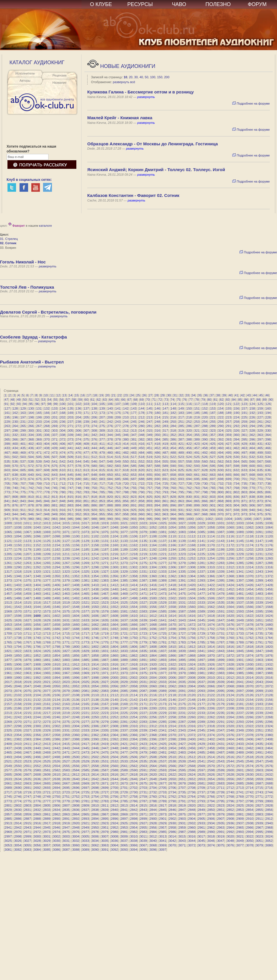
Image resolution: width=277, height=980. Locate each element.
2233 (201, 713)
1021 (124, 523)
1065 (8, 532)
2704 (153, 788)
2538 (172, 761)
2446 (95, 748)
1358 (134, 576)
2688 (269, 783)
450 (142, 448)
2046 (18, 686)
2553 (47, 766)
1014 (56, 523)
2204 (192, 708)
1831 (105, 651)
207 (102, 417)
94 (25, 404)
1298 (95, 567)
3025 (8, 841)
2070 (249, 686)
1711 (27, 633)
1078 (134, 532)
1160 (114, 545)
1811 (182, 647)
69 (142, 400)
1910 (56, 664)
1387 (143, 580)
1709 (8, 633)
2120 (192, 695)
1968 (76, 673)
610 (63, 470)
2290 (211, 722)
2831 (27, 810)
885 (86, 505)
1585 (163, 611)
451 (150, 448)
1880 (37, 660)
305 (70, 431)
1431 (27, 589)
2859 (27, 814)
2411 (27, 744)
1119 (259, 536)
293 (244, 426)
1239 (66, 558)
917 (70, 510)
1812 (192, 647)
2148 (192, 700)
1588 (192, 611)
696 (205, 479)
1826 (56, 651)
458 (205, 448)
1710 (18, 633)
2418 (95, 744)
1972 (114, 673)
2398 (172, 739)
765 (213, 488)
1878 (18, 660)
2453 (163, 748)
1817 (240, 647)
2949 (85, 828)
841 (7, 501)
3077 (240, 845)
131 (39, 408)
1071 (66, 532)
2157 (8, 704)
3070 (172, 845)
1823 (27, 651)
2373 (201, 735)
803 (244, 492)
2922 (95, 823)
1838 (172, 651)
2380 (269, 735)
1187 (105, 549)
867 (213, 501)
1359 (143, 576)
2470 (56, 752)
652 (126, 475)
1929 (240, 664)
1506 (211, 598)
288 (205, 426)
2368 (153, 735)
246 (142, 422)
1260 (269, 558)
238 (78, 422)
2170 (134, 704)
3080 (269, 845)
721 (134, 484)
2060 (153, 686)
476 (78, 453)
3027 (27, 841)
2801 (8, 805)
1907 (27, 664)
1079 (143, 532)
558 (189, 461)
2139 (105, 700)
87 (252, 400)
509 (70, 457)
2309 (124, 726)
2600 (230, 770)
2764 (192, 797)
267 (39, 426)
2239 (259, 713)
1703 (221, 629)
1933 (8, 669)
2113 (124, 695)
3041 (163, 841)
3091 (105, 850)
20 (131, 77)
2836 (76, 810)
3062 (95, 845)
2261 (201, 717)
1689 (85, 629)
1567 (259, 607)
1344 (269, 572)
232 (31, 422)
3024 (269, 836)
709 (39, 484)
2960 (192, 828)
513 (102, 457)
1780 (153, 642)
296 (268, 426)
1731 (221, 633)
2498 (56, 757)
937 (228, 510)
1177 (8, 549)
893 (150, 505)
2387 (66, 739)
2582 (56, 770)
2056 (114, 686)
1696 (153, 629)
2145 (163, 700)
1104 (114, 536)
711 (55, 484)
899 (197, 505)
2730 (134, 792)
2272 (37, 722)
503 (23, 457)
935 (213, 510)
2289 (201, 722)
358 (220, 435)
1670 (172, 625)
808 (15, 497)
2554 (56, 766)
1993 (47, 678)
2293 (240, 722)
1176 (269, 545)
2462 (249, 748)
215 (165, 417)
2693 (47, 788)
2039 (221, 682)
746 (63, 488)
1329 (124, 572)
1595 (259, 611)
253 (197, 422)
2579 (27, 770)
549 (118, 461)
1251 (182, 558)
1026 (172, 523)
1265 (47, 563)
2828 (269, 805)
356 (205, 435)
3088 (76, 850)
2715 (259, 788)
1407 (66, 585)
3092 (114, 850)
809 (23, 497)
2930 (172, 823)
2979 (105, 832)
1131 (105, 541)
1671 (182, 625)
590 (173, 466)
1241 (85, 558)
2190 (56, 708)
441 (70, 448)
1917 (124, 664)
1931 (259, 664)
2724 (76, 792)
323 (213, 431)
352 (173, 435)
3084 (37, 850)
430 (252, 444)
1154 (56, 545)
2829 (8, 810)
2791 (182, 801)
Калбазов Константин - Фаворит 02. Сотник (133, 195)
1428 (269, 585)
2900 (153, 819)
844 (31, 501)
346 (126, 435)
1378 (56, 580)
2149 (201, 700)
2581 (47, 770)
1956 (230, 669)
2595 (182, 770)
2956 (153, 828)
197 (23, 417)
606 (31, 470)
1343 (259, 572)
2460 (230, 748)
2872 (153, 814)
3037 (124, 841)
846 (47, 501)
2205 (201, 708)
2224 (114, 713)
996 (157, 519)
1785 (201, 642)
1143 (221, 541)
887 (102, 505)
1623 (259, 616)
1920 (153, 664)
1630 (56, 620)
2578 (18, 770)
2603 (259, 770)
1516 (37, 603)
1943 (105, 669)
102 (78, 404)
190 (236, 413)
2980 (114, 832)
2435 (259, 744)
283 (165, 426)
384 (157, 439)
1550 (95, 607)
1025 (163, 523)
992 (126, 519)
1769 (47, 642)
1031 (221, 523)
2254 (134, 717)
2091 (182, 691)
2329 (47, 730)
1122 (18, 541)
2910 (249, 819)
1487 (27, 598)
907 (260, 505)
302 (47, 431)
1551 (105, 607)
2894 (95, 819)
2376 (230, 735)
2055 (105, 686)
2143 (143, 700)
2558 (95, 766)
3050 (249, 841)
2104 (37, 695)
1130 (95, 541)
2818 (172, 805)
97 (43, 404)
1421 (201, 585)
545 (86, 461)
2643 (105, 779)
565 (244, 461)
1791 (259, 642)
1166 (172, 545)
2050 (56, 686)
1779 (143, 642)
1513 (8, 603)
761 (181, 488)
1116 (230, 536)
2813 (124, 805)
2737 (201, 792)
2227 (143, 713)
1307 (182, 567)
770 (252, 488)
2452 (153, 748)
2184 (269, 704)
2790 (172, 801)
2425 (163, 744)
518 (142, 457)
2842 (134, 810)
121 (228, 404)
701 (244, 479)
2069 (240, 686)
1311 (221, 567)
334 (31, 435)
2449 (124, 748)
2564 (153, 766)
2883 (259, 814)
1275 (143, 563)
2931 (182, 823)
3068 (153, 845)
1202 (249, 549)
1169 (201, 545)
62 (98, 400)
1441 (124, 589)
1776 (114, 642)
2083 (105, 691)
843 (23, 501)
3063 (105, 845)
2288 (192, 722)
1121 (8, 541)
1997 (85, 678)
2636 (37, 779)
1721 (124, 633)
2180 (230, 704)
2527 (66, 761)
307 (86, 431)
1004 (228, 519)
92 (12, 404)
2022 (56, 682)
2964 (230, 828)
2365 (124, 735)
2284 (153, 722)
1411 (105, 585)
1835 (143, 651)
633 (244, 470)
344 (110, 435)
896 (173, 505)
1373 (8, 580)
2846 (172, 810)
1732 (230, 633)
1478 (211, 594)
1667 (143, 625)
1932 (269, 664)
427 (228, 444)
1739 (27, 638)
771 (260, 488)
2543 (221, 761)
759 (165, 488)
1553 (124, 607)
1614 (172, 616)
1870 (211, 656)
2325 (8, 730)
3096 (153, 850)
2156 (269, 700)
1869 (201, 656)
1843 (221, 651)
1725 (163, 633)
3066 (134, 845)
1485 (8, 598)
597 (228, 466)
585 (134, 466)
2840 (114, 810)
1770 (56, 642)
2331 (66, 730)
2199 (143, 708)
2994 (249, 832)
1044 (76, 527)
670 (268, 475)
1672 (192, 625)
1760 (230, 638)
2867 (105, 814)
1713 (47, 633)
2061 (163, 686)
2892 (76, 819)
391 (213, 439)
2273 (47, 722)
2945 (47, 828)
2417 (85, 744)
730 (205, 484)
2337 (124, 730)
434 (15, 448)
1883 (66, 660)
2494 (18, 757)
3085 (47, 850)
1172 (230, 545)
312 (126, 431)
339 (70, 435)
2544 (230, 761)
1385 (124, 580)
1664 (114, 625)
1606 (95, 616)
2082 (95, 691)
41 (237, 395)
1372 (269, 576)
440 (63, 448)
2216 (37, 713)
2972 (37, 832)
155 (228, 408)
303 (55, 431)
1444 (153, 589)
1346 (18, 576)
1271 (105, 563)
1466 (95, 594)
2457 (201, 748)
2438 (18, 748)
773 (7, 492)
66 (123, 400)
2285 (163, 722)
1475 (182, 594)
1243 (105, 558)
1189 (124, 549)
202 (63, 417)
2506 (134, 757)
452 (157, 448)
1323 (66, 572)
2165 (85, 704)
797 (197, 492)
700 (236, 479)
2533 (124, 761)
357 (213, 435)
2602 (249, 770)
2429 (201, 744)
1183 (66, 549)
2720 (37, 792)
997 (165, 519)
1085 (201, 532)
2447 (105, 748)
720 (126, 484)
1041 (47, 527)
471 (39, 453)
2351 (259, 730)
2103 (27, 695)
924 (126, 510)
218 (189, 417)
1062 (249, 527)
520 (157, 457)
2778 (56, 801)
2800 (269, 801)
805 (260, 492)
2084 (114, 691)
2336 (114, 730)
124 (252, 404)
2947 (66, 828)
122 (237, 404)
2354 (18, 735)
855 (118, 501)
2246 (56, 717)
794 (173, 492)
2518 (249, 757)
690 (157, 479)
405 (55, 444)
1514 (18, 603)
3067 (143, 845)
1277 (163, 563)
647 (86, 475)
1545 (47, 607)
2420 (114, 744)
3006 (95, 836)
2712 (230, 788)
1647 (221, 620)
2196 (114, 708)
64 (111, 400)
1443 (143, 589)
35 (199, 395)
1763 (259, 638)
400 (15, 444)
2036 (192, 682)
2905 (201, 819)
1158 (95, 545)
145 (150, 408)
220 (205, 417)
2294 (249, 722)
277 (118, 426)
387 (181, 439)
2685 (240, 783)
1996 (76, 678)
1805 (124, 647)
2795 (221, 801)
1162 (134, 545)
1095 (27, 536)
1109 (163, 536)
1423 (221, 585)
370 (47, 439)
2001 (124, 678)
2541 (201, 761)
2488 (230, 752)
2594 (172, 770)
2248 (76, 717)
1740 (37, 638)
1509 (240, 598)
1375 (27, 580)
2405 (240, 739)
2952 (114, 828)
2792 (192, 801)
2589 (124, 770)
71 (154, 400)
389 (197, 439)
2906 (211, 819)
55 (55, 400)
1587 (182, 611)
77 (191, 400)
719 (118, 484)
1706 (249, 629)
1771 (66, 642)
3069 (163, 845)
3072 (192, 845)
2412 (37, 744)
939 (244, 510)
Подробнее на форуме (251, 103)
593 (197, 466)
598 (236, 466)
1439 (105, 589)
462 (236, 448)
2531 (105, 761)
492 (205, 453)
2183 (259, 704)
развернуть (146, 97)
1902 (249, 660)
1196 (192, 549)
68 (135, 400)
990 (110, 519)
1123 (27, 541)
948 (47, 514)
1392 (192, 580)
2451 (143, 748)
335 (39, 435)
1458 (18, 594)
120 (220, 404)
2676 (153, 783)
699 (228, 479)
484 (142, 453)
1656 (37, 625)
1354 (95, 576)
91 (6, 404)
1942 (95, 669)
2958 (172, 828)
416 (142, 444)
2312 (153, 726)
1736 (269, 633)
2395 (143, 739)
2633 (8, 779)
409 (86, 444)
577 (70, 466)
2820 (192, 805)
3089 (85, 850)
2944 (37, 828)
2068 (230, 686)
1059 (221, 527)
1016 (76, 523)
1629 (47, 620)
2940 (269, 823)
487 (165, 453)
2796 (230, 801)
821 (118, 497)
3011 (143, 836)
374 (78, 439)
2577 (8, 770)
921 (102, 510)
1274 (134, 563)
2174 (172, 704)
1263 (27, 563)
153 (213, 408)
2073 (8, 691)
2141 (124, 700)
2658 (249, 779)
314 (142, 431)
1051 (143, 527)
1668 (153, 625)
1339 (221, 572)
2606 (18, 774)
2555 (66, 766)
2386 (56, 739)
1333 (163, 572)
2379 (259, 735)
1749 (124, 638)
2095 (221, 691)
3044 (192, 841)
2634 (18, 779)
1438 (95, 589)
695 (197, 479)
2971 (27, 832)
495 (228, 453)
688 (142, 479)
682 (94, 479)
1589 (201, 611)
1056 (192, 527)
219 (197, 417)
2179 (221, 704)
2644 (114, 779)
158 (252, 408)
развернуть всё (124, 82)
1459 (27, 594)
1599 (27, 616)
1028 (192, 523)
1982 (211, 673)
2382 (18, 739)
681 (86, 479)
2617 (124, 774)
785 (102, 492)
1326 (95, 572)
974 (252, 514)
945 (23, 514)
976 (268, 514)
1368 (230, 576)
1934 (18, 669)
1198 (211, 549)
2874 (172, 814)
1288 (269, 563)
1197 (201, 549)
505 (39, 457)
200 (167, 77)
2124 (230, 695)
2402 (211, 739)
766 (220, 488)
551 (134, 461)
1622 (249, 616)
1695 (143, 629)
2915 (27, 823)
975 (260, 514)
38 (218, 395)
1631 (66, 620)
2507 (143, 757)
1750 (134, 638)
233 (39, 422)
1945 (124, 669)
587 (150, 466)
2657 (240, 779)
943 (7, 514)
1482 (249, 594)
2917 (47, 823)
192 (252, 413)
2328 (37, 730)
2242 (18, 717)
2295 (259, 722)
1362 (172, 576)
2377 (240, 735)
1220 (153, 554)
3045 (201, 841)
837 (244, 497)
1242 (95, 558)
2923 (105, 823)
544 (78, 461)
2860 (37, 814)
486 (157, 453)
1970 (95, 673)
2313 (163, 726)
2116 (153, 695)
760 (173, 488)
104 (94, 404)
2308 (114, 726)
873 (260, 501)
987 (86, 519)
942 (268, 510)
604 (15, 470)
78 (197, 400)
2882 (249, 814)
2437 (8, 748)
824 (142, 497)
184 (189, 413)
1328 (114, 572)
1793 (8, 647)
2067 (221, 686)
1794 (18, 647)
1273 (124, 563)
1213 (85, 554)
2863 (66, 814)
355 (197, 435)
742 (31, 488)
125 (260, 404)
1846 (249, 651)
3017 (201, 836)
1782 (172, 642)
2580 (37, 770)
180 (157, 413)
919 (86, 510)
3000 (37, 836)
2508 (153, 757)
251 (181, 422)
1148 (269, 541)
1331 (143, 572)
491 (197, 453)
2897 (124, 819)
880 (47, 505)
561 (213, 461)
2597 (201, 770)
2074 (18, 691)
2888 (37, 819)
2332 (76, 730)
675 (39, 479)
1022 (134, 523)
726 (173, 484)
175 (118, 413)
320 (189, 431)
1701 (201, 629)
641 (39, 475)
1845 (240, 651)
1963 (27, 673)
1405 (47, 585)
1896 (192, 660)
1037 (8, 527)
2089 (163, 691)
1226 (211, 554)
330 (268, 431)
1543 (27, 607)
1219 (143, 554)
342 (94, 435)
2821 (201, 805)
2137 (85, 700)
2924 (114, 823)
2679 (182, 783)
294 (252, 426)
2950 (95, 828)
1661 (85, 625)
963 (165, 514)
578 (78, 466)
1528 (153, 603)
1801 (85, 647)
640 (31, 475)
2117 (163, 695)
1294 (56, 567)
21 (113, 395)
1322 (56, 572)
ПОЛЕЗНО (218, 4)
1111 (182, 536)
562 (220, 461)
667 (244, 475)
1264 (37, 563)
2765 (201, 797)
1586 (172, 611)
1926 (211, 664)
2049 (47, 686)
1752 (153, 638)
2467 (27, 752)
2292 (230, 722)
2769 (240, 797)
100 (153, 77)
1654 (18, 625)
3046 (211, 841)
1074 (95, 532)
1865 (163, 656)
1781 (163, 642)
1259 (259, 558)
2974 (56, 832)
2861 (47, 814)
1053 (163, 527)
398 (268, 439)
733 (228, 484)
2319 (221, 726)
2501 (85, 757)
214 (157, 417)
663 (213, 475)
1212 (76, 554)
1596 (269, 611)
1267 (66, 563)
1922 (172, 664)
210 (126, 417)
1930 (249, 664)
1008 (267, 519)
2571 (221, 766)
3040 (153, 841)
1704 (230, 629)
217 (181, 417)
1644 (192, 620)
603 (7, 470)
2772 (269, 797)
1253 (201, 558)
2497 (47, 757)
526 (205, 457)
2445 (85, 748)
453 (165, 448)
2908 (230, 819)
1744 (76, 638)
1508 (230, 598)
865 (197, 501)
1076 (114, 532)
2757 (124, 797)
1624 (269, 616)
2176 (192, 704)
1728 (192, 633)
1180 (37, 549)
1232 (269, 554)
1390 (172, 580)
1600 (37, 616)
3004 (76, 836)
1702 (211, 629)
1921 (163, 664)
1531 (182, 603)
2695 (66, 788)
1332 (153, 572)
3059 (66, 845)
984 (63, 519)
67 (129, 400)
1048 (114, 527)
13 (64, 395)
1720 (114, 633)
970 (220, 514)
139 (102, 408)
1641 (163, 620)
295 (260, 426)
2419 (105, 744)
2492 (269, 752)
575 (55, 466)
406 (63, 444)
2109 (85, 695)
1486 (18, 598)
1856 (76, 656)
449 (134, 448)
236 (63, 422)
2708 (192, 788)
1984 (230, 673)
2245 (47, 717)
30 (136, 77)
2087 (143, 691)
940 (252, 510)
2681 (201, 783)
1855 (66, 656)
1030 (211, 523)
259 (244, 422)
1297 (85, 567)
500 (268, 453)
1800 (76, 647)
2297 (8, 726)
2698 (95, 788)
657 (165, 475)
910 (15, 510)
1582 (134, 611)
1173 (240, 545)
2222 (95, 713)
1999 (105, 678)
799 (213, 492)
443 (86, 448)
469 (23, 453)
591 (181, 466)
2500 (76, 757)
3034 (95, 841)
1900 (230, 660)
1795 (27, 647)
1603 (66, 616)
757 (150, 488)
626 (189, 470)
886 (94, 505)
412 (110, 444)
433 (7, 448)
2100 (269, 691)
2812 (114, 805)
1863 (143, 656)
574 (47, 466)
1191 (143, 549)
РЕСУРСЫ (140, 4)
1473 (163, 594)
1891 (143, 660)
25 (138, 395)
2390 (95, 739)
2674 (134, 783)
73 (166, 400)
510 (78, 457)
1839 (182, 651)
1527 (143, 603)
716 (94, 484)
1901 (240, 660)
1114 (211, 536)
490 (189, 453)
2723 (66, 792)
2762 (172, 797)
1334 (172, 572)
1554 (134, 607)
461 (228, 448)
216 (173, 417)
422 (189, 444)
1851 (27, 656)
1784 (192, 642)
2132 (37, 700)
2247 (66, 717)
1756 (192, 638)
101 (70, 404)
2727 (105, 792)
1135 (143, 541)
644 (63, 475)
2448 (114, 748)
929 (165, 510)
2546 (249, 761)
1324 (76, 572)
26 (144, 395)
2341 (163, 730)
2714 (249, 788)
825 (150, 497)
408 (78, 444)
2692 (37, 788)
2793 (201, 801)
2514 (211, 757)
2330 (56, 730)
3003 (66, 836)
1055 (182, 527)
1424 (230, 585)
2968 (269, 828)
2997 (8, 836)
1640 (153, 620)
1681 (8, 629)
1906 (18, 664)
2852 (230, 810)
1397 (240, 580)
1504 (192, 598)
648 (94, 475)
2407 (259, 739)
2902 (172, 819)
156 (236, 408)
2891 (66, 819)
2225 (124, 713)
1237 (47, 558)
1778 (134, 642)
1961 (8, 673)
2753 (85, 797)
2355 (27, 735)
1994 (56, 678)
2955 (143, 828)
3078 (249, 845)
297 (7, 431)
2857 (8, 814)
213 (150, 417)
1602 (56, 616)
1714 (56, 633)
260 (252, 422)
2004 (153, 678)
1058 (211, 527)
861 (165, 501)
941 (260, 510)
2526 (56, 761)
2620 (153, 774)
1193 (163, 549)
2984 (153, 832)
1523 (105, 603)
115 (181, 404)
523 (181, 457)
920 (94, 510)
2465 (8, 752)
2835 (66, 810)
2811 (105, 805)
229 (7, 422)
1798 (56, 647)
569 (7, 466)
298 (15, 431)
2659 (259, 779)
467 (7, 453)
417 (150, 444)
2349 (240, 730)
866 (205, 501)
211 (134, 417)
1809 (163, 647)
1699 (182, 629)
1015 (66, 523)
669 (260, 475)
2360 (76, 735)
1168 (192, 545)
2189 (47, 708)
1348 (37, 576)
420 (173, 444)
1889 (124, 660)
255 (213, 422)
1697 (163, 629)
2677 (163, 783)
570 (15, 466)
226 (252, 417)
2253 (124, 717)
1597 (8, 616)
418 (157, 444)
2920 (76, 823)
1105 (124, 536)
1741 (47, 638)
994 (142, 519)
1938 (56, 669)
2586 (95, 770)
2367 (143, 735)
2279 (105, 722)
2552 (37, 766)
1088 (230, 532)
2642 (95, 779)
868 (220, 501)
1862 (134, 656)
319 (181, 431)
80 (209, 400)
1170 (211, 545)
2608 (37, 774)
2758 (134, 797)
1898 (211, 660)
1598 (18, 616)
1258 (249, 558)
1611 (143, 616)
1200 (230, 549)
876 (15, 505)
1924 (192, 664)
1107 (143, 536)
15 (77, 395)
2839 (105, 810)
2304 (76, 726)
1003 (219, 519)
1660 (76, 625)
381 (134, 439)
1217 (124, 554)
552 (142, 461)
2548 (269, 761)
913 (39, 510)
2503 (105, 757)
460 (220, 448)
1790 (249, 642)
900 (205, 505)
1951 (182, 669)
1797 (47, 647)
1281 (201, 563)
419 (165, 444)
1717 (85, 633)
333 (23, 435)
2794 (211, 801)
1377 (47, 580)
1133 (124, 541)
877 (23, 505)
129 (23, 408)
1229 (240, 554)
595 (213, 466)
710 (47, 484)
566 (252, 461)
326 (236, 431)
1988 (269, 673)
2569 (201, 766)
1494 (95, 598)
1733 (240, 633)
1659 (66, 625)
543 (70, 461)
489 (181, 453)
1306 (172, 567)
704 (268, 479)
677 (55, 479)
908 (268, 505)
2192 (76, 708)
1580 (114, 611)
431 (260, 444)
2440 (37, 748)
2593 (163, 770)
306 (78, 431)
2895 (105, 819)
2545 (240, 761)
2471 (66, 752)
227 (260, 417)
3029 (47, 841)
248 (157, 422)
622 (157, 470)
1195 (182, 549)
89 (265, 400)
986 (78, 519)
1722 (134, 633)
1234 (18, 558)
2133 (47, 700)
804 (252, 492)
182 (173, 413)
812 (47, 497)
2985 (163, 832)
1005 (238, 519)
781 (70, 492)
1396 (230, 580)
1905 (8, 664)
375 (86, 439)
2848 (192, 810)
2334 (95, 730)
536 (15, 461)
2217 (47, 713)
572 (31, 466)
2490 (249, 752)
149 (181, 408)
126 (268, 404)
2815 (143, 805)
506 (47, 457)
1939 (66, 669)
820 (110, 497)
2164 (76, 704)
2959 (182, 828)
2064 (192, 686)
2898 (134, 819)
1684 (37, 629)
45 (261, 395)
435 (23, 448)
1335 (182, 572)
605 (23, 470)
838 (252, 497)
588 (157, 466)
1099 (66, 536)
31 (175, 395)
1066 (18, 532)
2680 (192, 783)
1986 (249, 673)
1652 (269, 620)
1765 (8, 642)
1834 (134, 651)
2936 (230, 823)
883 (70, 505)
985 (70, 519)
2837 (85, 810)
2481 (163, 752)
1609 (124, 616)
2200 (153, 708)
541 (55, 461)
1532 (192, 603)
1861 (124, 656)
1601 (47, 616)
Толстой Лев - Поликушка (27, 287)
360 (236, 435)
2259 (182, 717)
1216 (114, 554)
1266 (56, 563)
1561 (201, 607)
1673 (201, 625)
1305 (163, 567)
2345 (201, 730)
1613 (163, 616)
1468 (114, 594)
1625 (8, 620)
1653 (8, 625)
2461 (240, 748)
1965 (47, 673)
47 (6, 400)
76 (185, 400)
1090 (249, 532)
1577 (85, 611)
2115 (143, 695)
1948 (153, 669)
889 (118, 505)
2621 (163, 774)
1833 (124, 651)
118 (205, 404)
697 (213, 479)
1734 (249, 633)
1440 (114, 589)
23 (126, 395)
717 (102, 484)
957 (118, 514)
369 (39, 439)
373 (70, 439)
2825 (240, 805)
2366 (134, 735)
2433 (240, 744)
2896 (114, 819)
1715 (66, 633)
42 (243, 395)
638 (15, 475)
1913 (85, 664)
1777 (124, 642)
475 (70, 453)
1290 (18, 567)
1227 (221, 554)
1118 (249, 536)
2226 (134, 713)
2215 (27, 713)
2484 (192, 752)
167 (55, 413)
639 (23, 475)
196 (15, 417)
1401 (8, 585)
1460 (37, 594)
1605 (85, 616)
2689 (8, 788)
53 (43, 400)
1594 (249, 611)
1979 (182, 673)
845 (39, 501)
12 (58, 395)
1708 (269, 629)
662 (205, 475)
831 (197, 497)
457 (197, 448)
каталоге (45, 226)
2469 (47, 752)
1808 (153, 647)
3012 (153, 836)
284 (173, 426)
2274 (56, 722)
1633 (85, 620)
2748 (37, 797)
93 (19, 404)
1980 (192, 673)
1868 (192, 656)
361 (244, 435)
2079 (66, 691)
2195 (105, 708)
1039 (27, 527)
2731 (143, 792)
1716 (76, 633)
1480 (230, 594)
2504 (114, 757)
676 (47, 479)
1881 (47, 660)
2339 (143, 730)
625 (181, 470)
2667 (66, 783)
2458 (211, 748)
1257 (240, 558)
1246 (134, 558)
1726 (172, 633)
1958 (249, 669)
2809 (85, 805)
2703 (143, 788)
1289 (8, 567)
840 (268, 497)
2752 (76, 797)
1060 (230, 527)
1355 (105, 576)
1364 (192, 576)
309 (102, 431)
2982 (134, 832)
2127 (259, 695)
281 (150, 426)
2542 (211, 761)
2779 (66, 801)
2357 (47, 735)
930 (173, 510)
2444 (76, 748)
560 (205, 461)
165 (39, 413)
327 (244, 431)
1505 (201, 598)
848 (63, 501)
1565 (240, 607)
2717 (8, 792)
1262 (18, 563)
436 (31, 448)
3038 (134, 841)
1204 (269, 549)
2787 (143, 801)
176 (126, 413)
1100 (76, 536)
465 (260, 448)
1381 (85, 580)
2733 (163, 792)
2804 (37, 805)
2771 (259, 797)
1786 (211, 642)
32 (181, 395)
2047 (27, 686)
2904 (192, 819)
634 (252, 470)
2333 (85, 730)
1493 (85, 598)
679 (70, 479)
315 (150, 431)
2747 (27, 797)
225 (244, 417)
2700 (114, 788)
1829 (85, 651)
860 (157, 501)
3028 (37, 841)
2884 (269, 814)
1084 (192, 532)
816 (78, 497)
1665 (124, 625)
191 (244, 413)
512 (94, 457)
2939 (259, 823)
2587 (105, 770)
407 (70, 444)
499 (260, 453)
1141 (201, 541)
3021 (240, 836)
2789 (163, 801)
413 (118, 444)
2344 (192, 730)
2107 (66, 695)
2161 (47, 704)
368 (31, 439)
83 (228, 400)
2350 (249, 730)
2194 (95, 708)
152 (205, 408)
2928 (153, 823)
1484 (269, 594)
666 (236, 475)
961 (150, 514)
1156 (76, 545)
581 (102, 466)
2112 (114, 695)
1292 (37, 567)
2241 (8, 717)
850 (78, 501)
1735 (259, 633)
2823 (221, 805)
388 (189, 439)
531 (244, 457)
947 (39, 514)
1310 (211, 567)
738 (268, 484)
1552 (114, 607)
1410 (95, 585)
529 (228, 457)
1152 (37, 545)
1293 (47, 567)
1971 (105, 673)
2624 (192, 774)
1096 (37, 536)
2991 (221, 832)
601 (260, 466)
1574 (56, 611)
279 (134, 426)
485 (150, 453)
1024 (153, 523)
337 (55, 435)
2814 (134, 805)
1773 (85, 642)
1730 (211, 633)
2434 (249, 744)
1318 (18, 572)
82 (222, 400)
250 (173, 422)
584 (126, 466)
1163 (143, 545)
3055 (27, 845)
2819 (182, 805)
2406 (249, 739)
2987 (182, 832)
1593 (240, 611)
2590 (134, 770)
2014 (249, 678)
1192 (153, 549)
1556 (153, 607)
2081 (85, 691)
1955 (221, 669)
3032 (76, 841)
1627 (27, 620)
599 (244, 466)
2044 (269, 682)
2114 (134, 695)
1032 (230, 523)
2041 (240, 682)
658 (173, 475)
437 (39, 448)
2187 (27, 708)
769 (244, 488)
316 (157, 431)
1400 (269, 580)
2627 (221, 774)
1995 (66, 678)
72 (160, 400)
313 (134, 431)
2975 (66, 832)
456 (189, 448)
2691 (27, 788)
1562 (211, 607)
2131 (27, 700)
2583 (66, 770)
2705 (163, 788)
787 (118, 492)
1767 (27, 642)
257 (228, 422)
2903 (182, 819)
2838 (95, 810)
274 (94, 426)
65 (117, 400)
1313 (240, 567)
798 (205, 492)
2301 (47, 726)
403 (39, 444)
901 (213, 505)
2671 (105, 783)
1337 (201, 572)
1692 (114, 629)
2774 (18, 801)
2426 (172, 744)
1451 (221, 589)
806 (268, 492)
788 (126, 492)
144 (142, 408)
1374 (18, 580)
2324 (269, 726)
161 (7, 413)
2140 (114, 700)
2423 (143, 744)
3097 (163, 850)
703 (260, 479)
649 (102, 475)
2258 (172, 717)
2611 (66, 774)
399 (7, 444)
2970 (18, 832)
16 (83, 395)
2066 (211, 686)
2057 (124, 686)
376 (94, 439)
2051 (66, 686)
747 (70, 488)
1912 (76, 664)
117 (197, 404)
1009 (8, 523)
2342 (172, 730)
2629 (240, 774)
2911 (259, 819)
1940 (76, 669)
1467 (105, 594)
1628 (37, 620)
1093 (8, 536)
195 (7, 417)
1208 (37, 554)
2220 (76, 713)
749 (86, 488)
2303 (66, 726)
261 (260, 422)
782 (78, 492)
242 (110, 422)
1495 (105, 598)
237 (70, 422)
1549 (85, 607)
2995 (259, 832)
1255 (221, 558)
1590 (211, 611)
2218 (56, 713)
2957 (163, 828)
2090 (172, 691)
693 (181, 479)
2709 (201, 788)
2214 (18, 713)
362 (252, 435)
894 (157, 505)
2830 (18, 810)
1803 (105, 647)
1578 (95, 611)
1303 (143, 567)
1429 (8, 589)
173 (102, 413)
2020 (37, 682)
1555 (143, 607)
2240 (269, 713)
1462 (56, 594)
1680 (269, 625)
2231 (182, 713)
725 (165, 484)
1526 (134, 603)
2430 (211, 744)
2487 (221, 752)
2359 (66, 735)
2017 (8, 682)
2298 (18, 726)
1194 (172, 549)
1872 (230, 656)
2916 (37, 823)
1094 (18, 536)
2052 (76, 686)
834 (220, 497)
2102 (18, 695)
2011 (221, 678)
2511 (182, 757)
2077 (47, 691)
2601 (240, 770)
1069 (47, 532)
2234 (211, 713)
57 (68, 400)
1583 (143, 611)
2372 (192, 735)
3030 (56, 841)
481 (118, 453)
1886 (95, 660)
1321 (47, 572)
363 (260, 435)
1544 (37, 607)
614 (94, 470)
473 (55, 453)
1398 (249, 580)
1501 (163, 598)
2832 (37, 810)
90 (271, 400)
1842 (211, 651)
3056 (37, 845)
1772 (76, 642)
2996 (269, 832)
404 (47, 444)
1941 (85, 669)
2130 (18, 700)
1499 (143, 598)
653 (134, 475)
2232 (192, 713)
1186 (95, 549)
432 (268, 444)
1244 (114, 558)
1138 (172, 541)
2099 (259, 691)
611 (70, 470)
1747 (105, 638)
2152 (230, 700)
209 (118, 417)
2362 (95, 735)
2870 (134, 814)
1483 (259, 594)
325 (228, 431)
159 (260, 408)
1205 (8, 554)
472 (47, 453)
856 (126, 501)
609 (55, 470)
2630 (249, 774)
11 (52, 395)
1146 (249, 541)
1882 (56, 660)
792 (157, 492)
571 (23, 466)
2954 (134, 828)
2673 (124, 783)
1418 (172, 585)
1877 (8, 660)
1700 (192, 629)
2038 (211, 682)
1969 (85, 673)
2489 (240, 752)
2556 (76, 766)
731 (213, 484)
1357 (124, 576)
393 (228, 439)
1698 (172, 629)
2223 (105, 713)
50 (146, 77)
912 (31, 510)
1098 (56, 536)
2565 (163, 766)
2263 (221, 717)
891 (134, 505)
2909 (240, 819)
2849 (201, 810)
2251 (105, 717)
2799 (259, 801)
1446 (172, 589)
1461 (47, 594)
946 (31, 514)
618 (126, 470)
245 (134, 422)
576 (63, 466)
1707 (259, 629)
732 (220, 484)
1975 (143, 673)
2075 (27, 691)
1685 (47, 629)
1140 (192, 541)
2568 (192, 766)
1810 (172, 647)
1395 (221, 580)
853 (102, 501)
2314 (172, 726)
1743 (66, 638)
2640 (76, 779)
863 (181, 501)
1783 (182, 642)
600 (252, 466)
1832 (114, 651)
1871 (221, 656)
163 (23, 413)
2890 (56, 819)
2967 (259, 828)
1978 (172, 673)
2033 (163, 682)
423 (197, 444)
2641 (85, 779)
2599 (221, 770)
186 (205, 413)
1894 (172, 660)
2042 (249, 682)
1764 (269, 638)
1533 (201, 603)
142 (126, 408)
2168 (114, 704)
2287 (182, 722)
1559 (182, 607)
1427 (259, 585)
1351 (66, 576)
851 (86, 501)
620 (142, 470)
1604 (76, 616)
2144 (153, 700)
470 (31, 453)
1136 (153, 541)
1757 (201, 638)
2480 (153, 752)
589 (165, 466)
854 (110, 501)
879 (39, 505)
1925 (201, 664)
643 (55, 475)
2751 (66, 797)
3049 (240, 841)
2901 (163, 819)
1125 (47, 541)
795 (181, 492)
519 (150, 457)
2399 (182, 739)
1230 (249, 554)
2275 (66, 722)
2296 (269, 722)
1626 (18, 620)
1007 (257, 519)
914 (47, 510)
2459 (221, 748)
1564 (230, 607)
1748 (114, 638)
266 (31, 426)
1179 (27, 549)
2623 (182, 774)
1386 (134, 580)
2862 (56, 814)
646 (78, 475)
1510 (249, 598)
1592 (230, 611)
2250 (95, 717)
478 (94, 453)
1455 (259, 589)
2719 (27, 792)
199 (39, 417)
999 (181, 519)
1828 (76, 651)
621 (150, 470)
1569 (8, 611)
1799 (66, 647)
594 (205, 466)
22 (120, 395)
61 (92, 400)
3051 (259, 841)
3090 (95, 850)
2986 (172, 832)
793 (165, 492)
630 (220, 470)
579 (86, 466)
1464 (76, 594)
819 (102, 497)
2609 (47, 774)
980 (31, 519)
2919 (66, 823)
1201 (240, 549)
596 (220, 466)
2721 (47, 792)
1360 (153, 576)
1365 (201, 576)
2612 (76, 774)
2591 (143, 770)
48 (12, 400)
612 (78, 470)
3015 (182, 836)
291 (228, 426)
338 (63, 435)
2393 (124, 739)
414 (126, 444)
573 (39, 466)
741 (23, 488)
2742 (249, 792)
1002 (209, 519)
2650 (172, 779)
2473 (85, 752)
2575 (259, 766)
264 (15, 426)
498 (252, 453)
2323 (259, 726)
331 (7, 435)
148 (173, 408)
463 (244, 448)
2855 (259, 810)
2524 (37, 761)
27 (150, 395)
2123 (221, 695)
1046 (95, 527)
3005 (85, 836)
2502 (95, 757)
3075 (221, 845)
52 (37, 400)
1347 (27, 576)
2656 (230, 779)
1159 (105, 545)
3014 (172, 836)
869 (228, 501)
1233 (8, 558)
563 (228, 461)
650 (110, 475)
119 (213, 404)
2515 (221, 757)
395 (244, 439)
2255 (143, 717)
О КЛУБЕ (101, 4)
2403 (221, 739)
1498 (134, 598)
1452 (230, 589)
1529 (163, 603)
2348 (230, 730)
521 (165, 457)
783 (86, 492)
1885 (85, 660)
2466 (18, 752)
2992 (230, 832)
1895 (182, 660)
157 (244, 408)
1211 (66, 554)
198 (31, 417)
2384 (37, 739)
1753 (163, 638)
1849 (8, 656)
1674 (211, 625)
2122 (211, 695)
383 (150, 439)
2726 (95, 792)
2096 (230, 691)
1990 (18, 678)
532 (252, 457)
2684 (230, 783)
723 (150, 484)
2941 (8, 828)
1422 (211, 585)
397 (260, 439)
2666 (56, 783)
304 (63, 431)
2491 (259, 752)
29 (163, 395)
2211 (259, 708)
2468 (37, 752)
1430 (18, 589)
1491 (66, 598)
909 (7, 510)
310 (110, 431)
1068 (37, 532)
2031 (143, 682)
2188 (37, 708)
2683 (221, 783)
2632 (269, 774)
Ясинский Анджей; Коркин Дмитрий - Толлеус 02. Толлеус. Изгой (156, 170)
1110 (172, 536)
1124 (37, 541)
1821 (8, 651)
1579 (105, 611)
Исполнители (25, 73)
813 (55, 497)
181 (165, 413)
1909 (47, 664)
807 (7, 497)
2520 (269, 757)
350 (157, 435)
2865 (85, 814)
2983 (143, 832)
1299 (105, 567)
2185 (8, 708)
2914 (18, 823)
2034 (172, 682)
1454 (249, 589)
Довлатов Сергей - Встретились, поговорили (48, 312)
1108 (153, 536)
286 (189, 426)
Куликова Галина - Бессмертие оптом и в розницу (141, 92)
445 (102, 448)
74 (172, 400)
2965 (240, 828)
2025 (85, 682)
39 (224, 395)
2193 (85, 708)
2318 (211, 726)
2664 (37, 783)
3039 (143, 841)
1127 (66, 541)
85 (240, 400)
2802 (18, 805)
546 (94, 461)
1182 (56, 549)
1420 (192, 585)
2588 (114, 770)
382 (142, 439)
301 (39, 431)
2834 (56, 810)
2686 (249, 783)
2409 (8, 744)
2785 (124, 801)
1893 (163, 660)
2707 (182, 788)
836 (236, 497)
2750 (56, 797)
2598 (211, 770)
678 (63, 479)
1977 (163, 673)
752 (110, 488)
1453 (240, 589)
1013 (47, 523)
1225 (201, 554)
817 (86, 497)
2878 (211, 814)
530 (236, 457)
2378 (249, 735)
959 (134, 514)
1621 (240, 616)
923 (118, 510)
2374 (211, 735)
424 (205, 444)
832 (205, 497)
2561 (124, 766)
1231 (259, 554)
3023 (259, 836)
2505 (124, 757)
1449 (201, 589)
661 (197, 475)
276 (110, 426)
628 (205, 470)
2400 (192, 739)
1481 (240, 594)
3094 (134, 850)
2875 (182, 814)
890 (126, 505)
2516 (230, 757)
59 (80, 400)
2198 (134, 708)
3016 (192, 836)
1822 (18, 651)
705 (7, 484)
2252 (114, 717)
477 (86, 453)
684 (110, 479)
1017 (85, 523)
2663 (27, 783)
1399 (259, 580)
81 (215, 400)
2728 (114, 792)
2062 (172, 686)
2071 (259, 686)
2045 (8, 686)
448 (126, 448)
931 (181, 510)
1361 (163, 576)
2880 (230, 814)
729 (197, 484)
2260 (192, 717)
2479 (143, 752)
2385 (47, 739)
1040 (37, 527)
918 (78, 510)
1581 (124, 611)
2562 (134, 766)
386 (173, 439)
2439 (27, 748)
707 (23, 484)
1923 (182, 664)
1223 (182, 554)
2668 (76, 783)
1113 (201, 536)
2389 (85, 739)
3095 (143, 850)
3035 (105, 841)
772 (268, 488)
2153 (240, 700)
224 (236, 417)
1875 (259, 656)
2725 (85, 792)
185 (197, 413)
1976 (153, 673)
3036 (114, 841)
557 (181, 461)
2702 (134, 788)
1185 (85, 549)
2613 (85, 774)
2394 (134, 739)
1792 (269, 642)
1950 (172, 669)
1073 (85, 532)
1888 (114, 660)
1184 (76, 549)
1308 (192, 567)
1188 (114, 549)
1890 (134, 660)
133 (55, 408)
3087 (66, 850)
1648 (230, 620)
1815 (221, 647)
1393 (201, 580)
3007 (105, 836)
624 (173, 470)
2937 (240, 823)
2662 (18, 783)
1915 (105, 664)
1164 (153, 545)
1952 (192, 669)
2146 (172, 700)
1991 (27, 678)
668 (252, 475)
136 (78, 408)
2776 (37, 801)
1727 (182, 633)
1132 (114, 541)
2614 (95, 774)
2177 (201, 704)
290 (220, 426)
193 (260, 413)
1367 (221, 576)
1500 (153, 598)
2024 (76, 682)
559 (197, 461)
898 (189, 505)
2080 (76, 691)
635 (260, 470)
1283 (221, 563)
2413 (47, 744)
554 (157, 461)
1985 (240, 673)
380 (126, 439)
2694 (56, 788)
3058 (56, 845)
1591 (221, 611)
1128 (76, 541)
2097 (240, 691)
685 (118, 479)
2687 (259, 783)
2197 (124, 708)
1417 (163, 585)
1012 (37, 523)
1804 (114, 647)
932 (189, 510)
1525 (124, 603)
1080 (153, 532)
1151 (27, 545)
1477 (201, 594)
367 (23, 439)
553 (150, 461)
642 (47, 475)
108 (126, 404)
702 (252, 479)
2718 (18, 792)
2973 (47, 832)
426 (220, 444)
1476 (192, 594)
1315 (259, 567)
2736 (192, 792)
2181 (240, 704)
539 (39, 461)
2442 (56, 748)
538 (31, 461)
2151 (221, 700)
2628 (230, 774)
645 (70, 475)
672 (15, 479)
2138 (95, 700)
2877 (201, 814)
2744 (269, 792)
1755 (182, 638)
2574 (249, 766)
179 (150, 413)
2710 (211, 788)
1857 (85, 656)
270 (63, 426)
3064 (114, 845)
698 (220, 479)
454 (173, 448)
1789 (240, 642)
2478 (134, 752)
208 (110, 417)
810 (31, 497)
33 (187, 395)
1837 (163, 651)
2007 (182, 678)
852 (94, 501)
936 (220, 510)
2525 (47, 761)
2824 (230, 805)
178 (142, 413)
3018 (211, 836)
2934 (211, 823)
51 (31, 400)
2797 (240, 801)
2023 (66, 682)
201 (55, 417)
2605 (8, 774)
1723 (143, 633)
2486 (211, 752)
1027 (182, 523)
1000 (190, 519)
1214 (95, 554)
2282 (134, 722)
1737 (8, 638)
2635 (27, 779)
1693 (124, 629)
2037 (201, 682)
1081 (163, 532)
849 (70, 501)
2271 (27, 722)
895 (165, 505)
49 (19, 400)
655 (150, 475)
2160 (37, 704)
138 (94, 408)
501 (7, 457)
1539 (259, 603)
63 (105, 400)
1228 (230, 554)
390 (205, 439)
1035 (259, 523)
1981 (201, 673)
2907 (221, 819)
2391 (105, 739)
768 (236, 488)
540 (47, 461)
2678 (172, 783)
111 (150, 404)
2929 (163, 823)
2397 (163, 739)
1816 (230, 647)
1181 (47, 549)
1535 (221, 603)
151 (197, 408)
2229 (163, 713)
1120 (269, 536)
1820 (269, 647)
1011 (27, 523)
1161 (124, 545)
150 (160, 77)
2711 (221, 788)
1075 (105, 532)
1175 (259, 545)
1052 (153, 527)
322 (205, 431)
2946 (56, 828)
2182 (249, 704)
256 (220, 422)
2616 (114, 774)
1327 (105, 572)
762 (189, 488)
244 (126, 422)
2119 (182, 695)
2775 (27, 801)
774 (15, 492)
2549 (8, 766)
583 (118, 466)
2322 (249, 726)
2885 (8, 819)
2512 (192, 757)
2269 (8, 722)
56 (62, 400)
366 (15, 439)
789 (134, 492)
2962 (211, 828)
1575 (66, 611)
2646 (134, 779)
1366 (211, 576)
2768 (230, 797)
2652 (192, 779)
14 (70, 395)
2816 (153, 805)
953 (86, 514)
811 (39, 497)
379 (118, 439)
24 (132, 395)
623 (165, 470)
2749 (47, 797)
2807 (66, 805)
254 (205, 422)
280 (142, 426)
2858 (18, 814)
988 (94, 519)
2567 (182, 766)
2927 (143, 823)
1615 (182, 616)
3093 (124, 850)
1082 (172, 532)
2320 (230, 726)
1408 (76, 585)
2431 (221, 744)
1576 (76, 611)
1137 (163, 541)
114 (173, 404)
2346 (211, 730)
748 (78, 488)
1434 (56, 589)
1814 (211, 647)
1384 (114, 580)
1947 (143, 669)
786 (110, 492)
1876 (269, 656)
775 (23, 492)
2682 (211, 783)
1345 (8, 576)
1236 (37, 558)
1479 (221, 594)
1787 (221, 642)
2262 (211, 717)
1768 (37, 642)
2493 (8, 757)
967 (197, 514)
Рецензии (60, 75)
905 (244, 505)
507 (55, 457)
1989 (8, 678)
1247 (143, 558)
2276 (76, 722)
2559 (105, 766)
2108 (76, 695)
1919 (143, 664)
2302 (56, 726)
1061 (240, 527)
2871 (143, 814)
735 (244, 484)
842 (15, 501)
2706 (172, 788)
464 (252, 448)
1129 (85, 541)
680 (78, 479)
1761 (240, 638)
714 (78, 484)
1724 (153, 633)
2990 (211, 832)
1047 (105, 527)
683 (102, 479)
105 (102, 404)
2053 (85, 686)
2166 (95, 704)
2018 (18, 682)
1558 (172, 607)
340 (78, 435)
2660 (269, 779)
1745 (85, 638)
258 (236, 422)
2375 (221, 735)
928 (157, 510)
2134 (56, 700)
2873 (163, 814)
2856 (269, 810)
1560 (192, 607)
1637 (124, 620)
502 (15, 457)
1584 (153, 611)
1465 (85, 594)
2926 (134, 823)
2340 (153, 730)
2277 (85, 722)
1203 (259, 549)
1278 (172, 563)
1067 (27, 532)
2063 (182, 686)
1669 (163, 625)
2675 (143, 783)
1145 (240, 541)
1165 (163, 545)
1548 (76, 607)
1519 (66, 603)
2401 (201, 739)
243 (118, 422)
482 (126, 453)
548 (110, 461)
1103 (105, 536)
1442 (134, 589)
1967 (66, 673)
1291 (27, 567)
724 (157, 484)
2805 (47, 805)
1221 (163, 554)
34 (193, 395)
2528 (76, 761)
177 (134, 413)
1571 (27, 611)
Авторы (25, 81)
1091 (259, 532)
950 (63, 514)
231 (23, 422)
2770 (249, 797)
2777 (47, 801)
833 (213, 497)
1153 (47, 545)
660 (189, 475)
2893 (85, 819)
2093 (201, 691)
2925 (124, 823)
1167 (182, 545)
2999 (27, 836)
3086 (56, 850)
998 (173, 519)
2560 (114, 766)
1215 (105, 554)
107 (118, 404)
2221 (85, 713)
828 (173, 497)
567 (260, 461)
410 (94, 444)
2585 (85, 770)
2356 (37, 735)
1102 (95, 536)
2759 (143, 797)
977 (7, 519)
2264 (230, 717)
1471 (143, 594)
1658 (56, 625)
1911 (66, 664)
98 (49, 404)
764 (205, 488)
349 (150, 435)
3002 (56, 836)
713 (70, 484)
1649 (240, 620)
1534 (211, 603)
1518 (56, 603)
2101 (8, 695)
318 (173, 431)
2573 (240, 766)
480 (110, 453)
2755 (105, 797)
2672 (114, 783)
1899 (221, 660)
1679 (259, 625)
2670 (95, 783)
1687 (66, 629)
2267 (259, 717)
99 (55, 404)
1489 (47, 598)
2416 (76, 744)
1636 (114, 620)
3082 (18, 850)
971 (228, 514)
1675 (221, 625)
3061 (85, 845)
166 (47, 413)
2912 (269, 819)
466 (268, 448)
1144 (230, 541)
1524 (114, 603)
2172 (153, 704)
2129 (8, 700)
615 (102, 470)
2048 (37, 686)
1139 (182, 541)
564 (236, 461)
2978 (95, 832)
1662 (95, 625)
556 (173, 461)
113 (165, 404)
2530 (95, 761)
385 (165, 439)
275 (102, 426)
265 (23, 426)
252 (189, 422)
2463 (259, 748)
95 (31, 404)
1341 (240, 572)
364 (268, 435)
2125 (240, 695)
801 (228, 492)
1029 (201, 523)
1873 (240, 656)
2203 (182, 708)
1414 (134, 585)
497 (244, 453)
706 (15, 484)
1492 (76, 598)
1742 (56, 638)
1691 (105, 629)
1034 (249, 523)
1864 (153, 656)
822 (126, 497)
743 (39, 488)
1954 (211, 669)
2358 (56, 735)
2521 (8, 761)
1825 (47, 651)
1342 (249, 572)
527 (213, 457)
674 (31, 479)
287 (197, 426)
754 (126, 488)
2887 (27, 819)
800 (220, 492)
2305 (85, 726)
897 (181, 505)
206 (94, 417)
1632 (76, 620)
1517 (47, 603)
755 (134, 488)
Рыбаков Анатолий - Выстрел (32, 362)
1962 (18, 673)
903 (228, 505)
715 (86, 484)
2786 (134, 801)
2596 (192, 770)
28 (156, 395)
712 (63, 484)
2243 (27, 717)
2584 (76, 770)
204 (78, 417)
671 (7, 479)
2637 (47, 779)
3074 (211, 845)
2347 (221, 730)
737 (260, 484)
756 (142, 488)
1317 (8, 572)
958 (126, 514)
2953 (124, 828)
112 (157, 404)
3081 (8, 850)
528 (220, 457)
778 (47, 492)
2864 (76, 814)
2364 (114, 735)
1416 (153, 585)
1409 (85, 585)
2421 (124, 744)
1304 (153, 567)
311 (118, 431)
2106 (56, 695)
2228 (153, 713)
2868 (114, 814)
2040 (230, 682)
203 (70, 417)
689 (150, 479)
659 (181, 475)
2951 (105, 828)
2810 (95, 805)
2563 (143, 766)
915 (55, 510)
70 (148, 400)
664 (220, 475)
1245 (124, 558)
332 (15, 435)
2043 (259, 682)
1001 (199, 519)
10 (125, 77)
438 (47, 448)
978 (15, 519)
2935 (221, 823)
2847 (182, 810)
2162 (56, 704)
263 (7, 426)
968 (205, 514)
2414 (56, 744)
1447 (182, 589)
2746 (18, 797)
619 (134, 470)
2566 (172, 766)
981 (39, 519)
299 (23, 431)
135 (70, 408)
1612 (153, 616)
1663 (105, 625)
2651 (182, 779)
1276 (153, 563)
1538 (249, 603)
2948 (76, 828)
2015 (259, 678)
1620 (230, 616)
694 (189, 479)
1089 (240, 532)
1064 (269, 527)
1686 (56, 629)
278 (126, 426)
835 (228, 497)
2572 (230, 766)
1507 (221, 598)
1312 (230, 567)
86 (246, 400)
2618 (134, 774)
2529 (85, 761)
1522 (95, 603)
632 (236, 470)
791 (150, 492)
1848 (269, 651)
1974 (134, 673)
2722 (56, 792)
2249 (85, 717)
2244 (37, 717)
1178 (18, 549)
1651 (259, 620)
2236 (230, 713)
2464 (269, 748)
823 (134, 497)
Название (59, 83)
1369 (240, 576)
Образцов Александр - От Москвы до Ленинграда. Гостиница (153, 144)
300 (31, 431)
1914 (95, 664)
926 (142, 510)
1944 (114, 669)
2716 (269, 788)
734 (236, 484)
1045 (85, 527)
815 (70, 497)
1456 (269, 589)
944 (15, 514)
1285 (240, 563)
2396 (153, 739)
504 (31, 457)
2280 (114, 722)
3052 (269, 841)
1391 (182, 580)
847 (55, 501)
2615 (105, 774)
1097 (47, 536)
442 (78, 448)
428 (236, 444)
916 (63, 510)
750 (94, 488)
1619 (221, 616)
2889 (47, 819)
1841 (201, 651)
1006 (248, 519)
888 (110, 505)
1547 (66, 607)
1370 (249, 576)
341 (86, 435)
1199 (221, 549)
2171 (143, 704)
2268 (269, 717)
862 (173, 501)
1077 (124, 532)
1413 (124, 585)
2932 (192, 823)
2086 (134, 691)
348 (142, 435)
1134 (134, 541)
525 (197, 457)
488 (173, 453)
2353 (8, 735)
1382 (95, 580)
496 (236, 453)
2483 (182, 752)
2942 (18, 828)
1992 (37, 678)
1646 (211, 620)
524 (189, 457)
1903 (259, 660)
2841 (124, 810)
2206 (211, 708)
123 (244, 404)
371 (55, 439)
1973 (124, 673)
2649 (163, 779)
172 (94, 413)
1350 (56, 576)
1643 (182, 620)
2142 (134, 700)
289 (213, 426)
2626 (211, 774)
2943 (27, 828)
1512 (269, 598)
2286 (172, 722)
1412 (114, 585)
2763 (182, 797)
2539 (182, 761)
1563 (221, 607)
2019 (27, 682)
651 (118, 475)
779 (55, 492)
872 (252, 501)
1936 (37, 669)
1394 (211, 580)
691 (165, 479)
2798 (249, 801)
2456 (192, 748)
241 (102, 422)
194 (268, 413)
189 (228, 413)
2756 (114, 797)
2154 (249, 700)
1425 (240, 585)
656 (157, 475)
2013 (240, 678)
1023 (143, 523)
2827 (259, 805)
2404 (230, 739)
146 (157, 408)
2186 (18, 708)
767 (228, 488)
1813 (201, 647)
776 (31, 492)
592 (189, 466)
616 (110, 470)
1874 (249, 656)
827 (165, 497)
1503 (182, 598)
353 (181, 435)
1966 (56, 673)
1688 (76, 629)
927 (150, 510)
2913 (8, 823)
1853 (47, 656)
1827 (66, 651)
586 (142, 466)
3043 (182, 841)
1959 (259, 669)
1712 (37, 633)
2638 (56, 779)
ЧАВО (179, 4)
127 (7, 408)
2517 (240, 757)
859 (150, 501)
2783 (105, 801)
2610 (56, 774)
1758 (211, 638)
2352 (269, 730)
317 (165, 431)
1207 (27, 554)
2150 (211, 700)
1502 (172, 598)
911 (23, 510)
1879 (27, 660)
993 (134, 519)
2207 (221, 708)
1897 (201, 660)
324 (220, 431)
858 (142, 501)
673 (23, 479)
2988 (192, 832)
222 (220, 417)
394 (236, 439)
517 (134, 457)
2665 (47, 783)
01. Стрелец (9, 239)
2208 (230, 708)
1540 (269, 603)
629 (213, 470)
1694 (134, 629)
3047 (221, 841)
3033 (85, 841)
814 (63, 497)
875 (7, 505)
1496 (114, 598)
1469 (124, 594)
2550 (18, 766)
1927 (221, 664)
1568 (269, 607)
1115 (221, 536)
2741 (240, 792)
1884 (76, 660)
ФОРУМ (257, 4)
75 (179, 400)
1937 (47, 669)
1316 (269, 567)
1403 (27, 585)
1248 (153, 558)
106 (110, 404)
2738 (211, 792)
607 (39, 470)
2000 (114, 678)
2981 (124, 832)
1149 (8, 545)
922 (110, 510)
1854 (56, 656)
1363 (182, 576)
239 (86, 422)
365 (7, 439)
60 (86, 400)
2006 (172, 678)
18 (95, 395)
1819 (259, 647)
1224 (192, 554)
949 (55, 514)
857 (134, 501)
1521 (85, 603)
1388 (153, 580)
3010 (134, 836)
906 (252, 505)
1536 (230, 603)
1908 (37, 664)
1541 (8, 607)
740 (15, 488)
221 (213, 417)
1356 (114, 576)
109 (134, 404)
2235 (221, 713)
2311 (143, 726)
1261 (8, 563)
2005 (163, 678)
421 (181, 444)
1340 (230, 572)
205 (86, 417)
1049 (124, 527)
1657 (47, 625)
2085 (124, 691)
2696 (76, 788)
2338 (134, 730)
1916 (114, 664)
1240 (76, 558)
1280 (192, 563)
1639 (143, 620)
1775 (105, 642)
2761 (163, 797)
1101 (85, 536)
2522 (18, 761)
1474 (172, 594)
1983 (221, 673)
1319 (27, 572)
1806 (134, 647)
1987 (259, 673)
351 (165, 435)
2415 (66, 744)
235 (55, 422)
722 (142, 484)
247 (150, 422)
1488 (37, 598)
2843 (143, 810)
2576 (269, 766)
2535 (143, 761)
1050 (134, 527)
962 (157, 514)
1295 (66, 567)
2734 (172, 792)
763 (197, 488)
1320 (37, 572)
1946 (134, 669)
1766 (18, 642)
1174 (249, 545)
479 (102, 453)
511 (86, 457)
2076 (37, 691)
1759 (221, 638)
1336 (192, 572)
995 (150, 519)
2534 (134, 761)
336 (47, 435)
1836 (153, 651)
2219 (66, 713)
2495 (27, 757)
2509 (163, 757)
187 (213, 413)
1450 (211, 589)
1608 (114, 616)
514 (110, 457)
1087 (221, 532)
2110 (95, 695)
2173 (163, 704)
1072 (76, 532)
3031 (66, 841)
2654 (211, 779)
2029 (124, 682)
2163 (66, 704)
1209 (47, 554)
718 (110, 484)
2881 (240, 814)
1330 (134, 572)
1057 (201, 527)
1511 (259, 598)
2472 (76, 752)
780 (63, 492)
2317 (201, 726)
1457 (8, 594)
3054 (18, 845)
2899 (143, 819)
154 (220, 408)
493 (213, 453)
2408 (269, 739)
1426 (249, 585)
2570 (211, 766)
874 (268, 501)
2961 (201, 828)
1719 (105, 633)
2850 (211, 810)
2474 (95, 752)
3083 (27, 850)
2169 (124, 704)
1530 (172, 603)
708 (31, 484)
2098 (249, 691)
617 (118, 470)
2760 (153, 797)
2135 (66, 700)
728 (189, 484)
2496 (37, 757)
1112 (192, 536)
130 (31, 408)
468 (15, 453)
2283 (143, 722)
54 (49, 400)
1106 (134, 536)
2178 (211, 704)
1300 (114, 567)
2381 (8, 739)
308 (94, 431)
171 (86, 413)
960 (142, 514)
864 (189, 501)
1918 (134, 664)
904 (236, 505)
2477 (124, 752)
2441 (47, 748)
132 (47, 408)
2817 (163, 805)
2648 (153, 779)
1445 (163, 589)
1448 (192, 589)
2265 (240, 717)
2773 (8, 801)
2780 (76, 801)
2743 (259, 792)
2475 (105, 752)
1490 (56, 598)
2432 (230, 744)
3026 (18, 841)
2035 (182, 682)
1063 (259, 527)
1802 (95, 647)
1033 (240, 523)
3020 (230, 836)
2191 (66, 708)
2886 (18, 819)
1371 (259, 576)
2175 (182, 704)
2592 (153, 770)
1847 (259, 651)
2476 (114, 752)
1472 (153, 594)
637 (7, 475)
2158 (18, 704)
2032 (153, 682)
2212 (269, 708)
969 (213, 514)
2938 (249, 823)
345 (118, 435)
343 (102, 435)
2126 (249, 695)
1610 (134, 616)
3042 (172, 841)
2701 (124, 788)
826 (157, 497)
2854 (249, 810)
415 (134, 444)
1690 (95, 629)
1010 (18, 523)
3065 (124, 845)
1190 (134, 549)
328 (252, 431)
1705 (240, 629)
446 (110, 448)
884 (78, 505)
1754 (172, 638)
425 (213, 444)
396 (252, 439)
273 (86, 426)
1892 (153, 660)
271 (70, 426)
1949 (163, 669)
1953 (201, 669)
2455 (182, 748)
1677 (240, 625)
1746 (95, 638)
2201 (163, 708)
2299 (27, 726)
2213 (8, 713)
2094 (211, 691)
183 (181, 413)
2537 (163, 761)
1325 (85, 572)
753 (118, 488)
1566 (249, 607)
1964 (37, 673)
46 (267, 395)
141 (118, 408)
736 (252, 484)
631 (228, 470)
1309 (201, 567)
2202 (172, 708)
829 (181, 497)
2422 (134, 744)
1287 (259, 563)
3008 (114, 836)
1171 (221, 545)
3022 (249, 836)
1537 (240, 603)
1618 (211, 616)
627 (197, 470)
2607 (27, 774)
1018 (95, 523)
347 (134, 435)
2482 (172, 752)
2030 (134, 682)
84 (234, 400)
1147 (259, 541)
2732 (153, 792)
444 (94, 448)
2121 (201, 695)
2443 (66, 748)
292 (236, 426)
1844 (230, 651)
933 (197, 510)
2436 (269, 744)
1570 (18, 611)
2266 (249, 717)
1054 (172, 527)
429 (244, 444)
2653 (201, 779)
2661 (8, 783)
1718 (95, 633)
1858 (95, 656)
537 (23, 461)
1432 (37, 589)
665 (228, 475)
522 (173, 457)
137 (86, 408)
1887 (105, 660)
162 (15, 413)
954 (94, 514)
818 (94, 497)
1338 (211, 572)
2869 (124, 814)
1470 (134, 594)
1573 (47, 611)
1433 (47, 589)
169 (70, 413)
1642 (172, 620)
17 (89, 395)
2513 (201, 757)
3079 (259, 845)
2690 (18, 788)
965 (181, 514)
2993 (240, 832)
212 (142, 417)
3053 (8, 845)
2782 (95, 801)
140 (110, 408)
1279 (182, 563)
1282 (211, 563)
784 (94, 492)
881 (55, 505)
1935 (27, 669)
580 (94, 466)
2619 (143, 774)
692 (173, 479)
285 (181, 426)
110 (142, 404)
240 (94, 422)
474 (63, 453)
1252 (192, 558)
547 (102, 461)
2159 (27, 704)
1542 (18, 607)
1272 (114, 563)
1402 (18, 585)
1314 (249, 567)
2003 (143, 678)
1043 (66, 527)
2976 (76, 832)
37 (212, 395)
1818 (249, 647)
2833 (47, 810)
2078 (56, 691)
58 (74, 400)
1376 (37, 580)
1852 (37, 656)
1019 (105, 523)
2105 (47, 695)
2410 (18, 744)
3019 (221, 836)
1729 (201, 633)
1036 (269, 523)
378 (110, 439)
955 (102, 514)
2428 (192, 744)
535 (7, 461)
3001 (47, 836)
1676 (230, 625)
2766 (211, 797)
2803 (27, 805)
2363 (105, 735)
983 (55, 519)
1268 (76, 563)
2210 (249, 708)
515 (118, 457)
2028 (114, 682)
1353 (85, 576)
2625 (201, 774)
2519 (259, 757)
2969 (8, 832)
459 (213, 448)
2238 (249, 713)
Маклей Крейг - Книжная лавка (120, 118)
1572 (37, 611)
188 (220, 413)
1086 (211, 532)
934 (205, 510)
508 (63, 457)
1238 (56, 558)
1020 (114, 523)
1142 (211, 541)
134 (63, 408)
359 (228, 435)
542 (63, 461)
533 (260, 457)
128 (15, 408)
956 (110, 514)
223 (228, 417)
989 (102, 519)
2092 (192, 691)
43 (249, 395)
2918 (56, 823)
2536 (153, 761)
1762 (249, 638)
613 (86, 470)
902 (220, 505)
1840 (192, 651)
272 (78, 426)
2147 (182, 700)
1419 (182, 585)
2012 (230, 678)
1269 (85, 563)
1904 (269, 660)
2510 (172, 757)
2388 (76, 739)
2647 (143, 779)
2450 (134, 748)
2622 (172, 774)
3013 (163, 836)
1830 (95, 651)
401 (23, 444)
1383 (105, 580)
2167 (105, 704)
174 (110, 413)
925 (134, 510)
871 (244, 501)
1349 (47, 576)
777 (39, 492)
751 (102, 488)
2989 (201, 832)
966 (189, 514)
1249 (163, 558)
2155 (259, 700)
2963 (221, 828)
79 (203, 400)
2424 (153, 744)
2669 (85, 783)
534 (268, 457)
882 (63, 505)
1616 (192, 616)
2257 (163, 717)
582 (110, 466)
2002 (134, 678)
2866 (95, 814)
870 (236, 501)
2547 (259, 761)
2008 (192, 678)
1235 (27, 558)
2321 (240, 726)
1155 (66, 545)
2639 (66, 779)
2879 (221, 814)
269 (55, 426)
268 (47, 426)
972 (236, 514)
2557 (85, 766)
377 (102, 439)
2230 (172, 713)
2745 (8, 797)
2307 (105, 726)
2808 (76, 805)
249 (165, 422)
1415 (143, 585)
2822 (211, 805)
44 (255, 395)
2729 (124, 792)
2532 (114, 761)
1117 (240, 536)
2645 (124, 779)
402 (31, 444)
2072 (269, 686)
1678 (249, 625)
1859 (105, 656)
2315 (182, 726)
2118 (172, 695)
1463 (66, 594)
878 (31, 505)
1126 (56, 541)
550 (126, 461)
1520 (76, 603)
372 (63, 439)
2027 (105, 682)
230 (15, 422)
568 (268, 461)
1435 (66, 589)
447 (118, 448)
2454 (172, 748)
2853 (240, 810)
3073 (201, 845)
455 (181, 448)
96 (37, 404)
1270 (95, 563)
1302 (134, 567)
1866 (172, 656)
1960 (269, 669)
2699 (105, 788)
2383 (27, 739)
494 (220, 453)
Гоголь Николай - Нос (23, 262)
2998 (18, 836)
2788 (153, 801)
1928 (230, 664)
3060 (76, 845)
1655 (27, 625)
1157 (85, 545)
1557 (163, 607)
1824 (37, 651)
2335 (105, 730)
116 (189, 404)
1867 (182, 656)
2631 (259, 774)
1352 (76, 576)
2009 (201, 678)
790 (142, 492)
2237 (240, 713)
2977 (85, 832)
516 (126, 457)
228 (268, 417)
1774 (95, 642)
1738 (18, 638)
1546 (56, 607)
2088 (153, 691)
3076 (230, 845)
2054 (95, 686)
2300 (37, 726)
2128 (269, 695)
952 (78, 514)
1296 (76, 567)
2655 (221, 779)
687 (134, 479)
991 (118, 519)
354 (189, 435)
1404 (37, 585)
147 (165, 408)
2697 (85, 788)
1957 (240, 669)
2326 (18, 730)
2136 (76, 700)
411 (102, 444)
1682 (18, 629)
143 (134, 408)
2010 (211, 678)
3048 (230, 841)
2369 (163, 735)
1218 (134, 554)
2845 (163, 810)
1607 (105, 616)
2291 (221, 722)
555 (165, 461)
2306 (95, 726)
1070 (56, 532)
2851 (221, 810)
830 (189, 497)
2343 (182, 730)
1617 (201, 616)
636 (268, 470)
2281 (124, 722)
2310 (134, 726)
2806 (56, 805)
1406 (56, 585)
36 (206, 395)
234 (47, 422)
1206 (18, 554)
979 (23, 519)
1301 (124, 567)
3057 (47, 845)
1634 (95, 620)
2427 (182, 744)
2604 (269, 770)
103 (86, 404)
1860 (114, 656)
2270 (18, 722)
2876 (192, 814)
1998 (95, 678)
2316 (192, 726)
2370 (172, 735)
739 (7, 488)
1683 (27, 629)
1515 (27, 603)
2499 (66, 757)
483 (134, 453)
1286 (249, 563)
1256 (230, 558)
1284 (230, 563)
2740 (230, 792)
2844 (153, 810)
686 (126, 479)
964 (173, 514)
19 (101, 395)
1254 (211, 558)
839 (260, 497)
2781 (85, 801)
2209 (240, 708)
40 (141, 77)
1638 (134, 620)
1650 (249, 620)
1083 (182, 532)
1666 (134, 625)
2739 (221, 792)
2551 (27, 766)
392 (220, 439)
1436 (76, 589)
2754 (95, 797)
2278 (95, 722)
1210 (56, 554)
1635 (105, 620)
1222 (172, 554)
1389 (163, 580)
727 (181, 484)
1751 (143, 638)
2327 (27, 730)
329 (260, 431)
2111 (105, 695)
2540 (192, 761)
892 (142, 505)
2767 (221, 797)
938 (236, 510)
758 (157, 488)
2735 (182, 792)
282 (157, 426)
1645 (201, 620)
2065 (201, 686)
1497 (124, 598)
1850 (18, 656)
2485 (201, 752)
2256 (153, 717)
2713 (240, 788)
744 (47, 488)
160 (268, 408)
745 (55, 488)
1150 (18, 545)
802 (236, 492)
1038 (18, 527)
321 (197, 431)
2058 (134, 686)
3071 (182, 845)
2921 (85, 823)
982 (47, 519)
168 (63, 413)
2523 (27, 761)
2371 (182, 735)
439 (55, 448)
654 (142, 475)
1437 (85, 589)
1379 (66, 580)
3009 (124, 836)
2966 (249, 828)
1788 (230, 642)
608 (47, 470)
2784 (114, 801)
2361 (85, 735)
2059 (143, 686)
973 (244, 514)
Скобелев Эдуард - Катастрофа (33, 337)
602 (268, 466)
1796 (37, 647)
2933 (201, 823)
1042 (56, 527)
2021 (47, 682)
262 (268, 422)
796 (189, 492)
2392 (114, 739)
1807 (143, 647)
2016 (269, 678)
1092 (269, 532)
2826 (249, 805)
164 (31, 413)
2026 (95, 682)
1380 (76, 580)
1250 (172, 558)
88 (258, 400)
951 (70, 514)
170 (78, 413)
